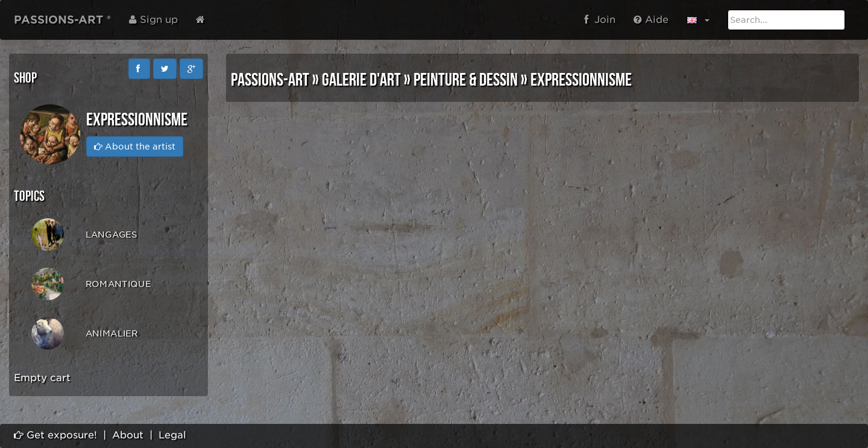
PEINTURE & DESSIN (466, 80)
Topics (29, 196)
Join (600, 20)
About (128, 435)
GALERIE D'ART (361, 80)
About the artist (135, 147)
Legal (172, 435)
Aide (651, 20)
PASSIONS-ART (270, 80)
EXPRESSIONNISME (581, 80)
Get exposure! (55, 435)
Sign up (153, 20)
